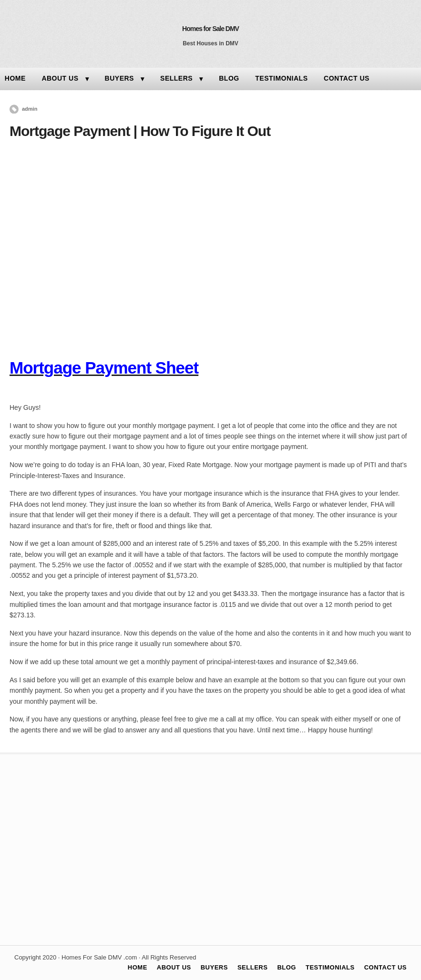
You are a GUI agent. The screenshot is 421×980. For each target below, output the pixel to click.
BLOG (229, 78)
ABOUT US (60, 78)
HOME (138, 967)
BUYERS (119, 78)
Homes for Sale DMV (210, 29)
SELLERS (176, 78)
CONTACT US (347, 78)
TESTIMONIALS (281, 78)
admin (30, 109)
